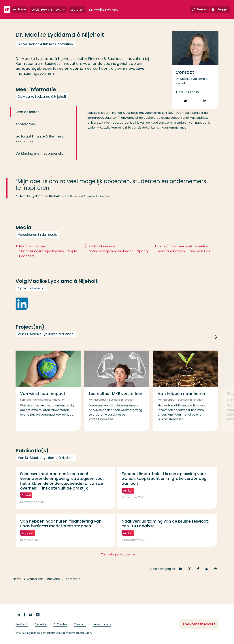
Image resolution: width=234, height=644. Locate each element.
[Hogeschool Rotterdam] (7, 9)
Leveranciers (102, 624)
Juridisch (22, 624)
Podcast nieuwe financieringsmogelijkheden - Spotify (119, 257)
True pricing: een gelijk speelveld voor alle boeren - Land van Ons (184, 257)
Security (41, 624)
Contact (80, 624)
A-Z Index (60, 624)
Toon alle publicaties (116, 554)
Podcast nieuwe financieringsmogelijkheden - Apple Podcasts (48, 259)
